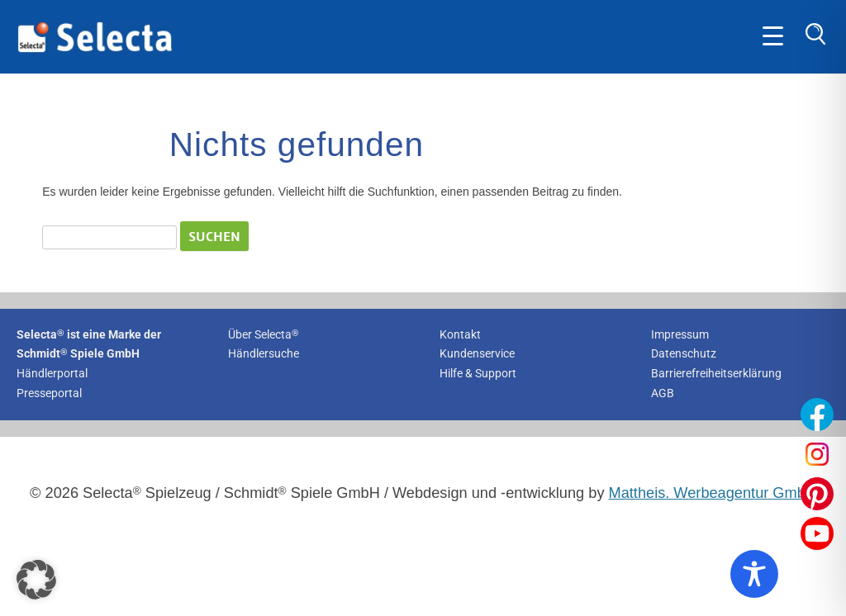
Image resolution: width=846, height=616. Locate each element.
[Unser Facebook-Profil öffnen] (817, 415)
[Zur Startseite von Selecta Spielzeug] (95, 50)
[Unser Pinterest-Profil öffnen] (817, 494)
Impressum (680, 334)
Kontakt (460, 334)
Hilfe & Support (478, 373)
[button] (36, 580)
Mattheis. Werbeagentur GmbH (713, 493)
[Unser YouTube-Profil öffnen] (817, 533)
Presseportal (49, 393)
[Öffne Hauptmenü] (773, 37)
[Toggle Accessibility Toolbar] (754, 574)
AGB (663, 393)
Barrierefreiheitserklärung (716, 373)
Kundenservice (477, 353)
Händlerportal (52, 373)
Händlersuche (264, 353)
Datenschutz (684, 353)
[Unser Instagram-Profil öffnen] (817, 454)
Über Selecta (264, 334)
